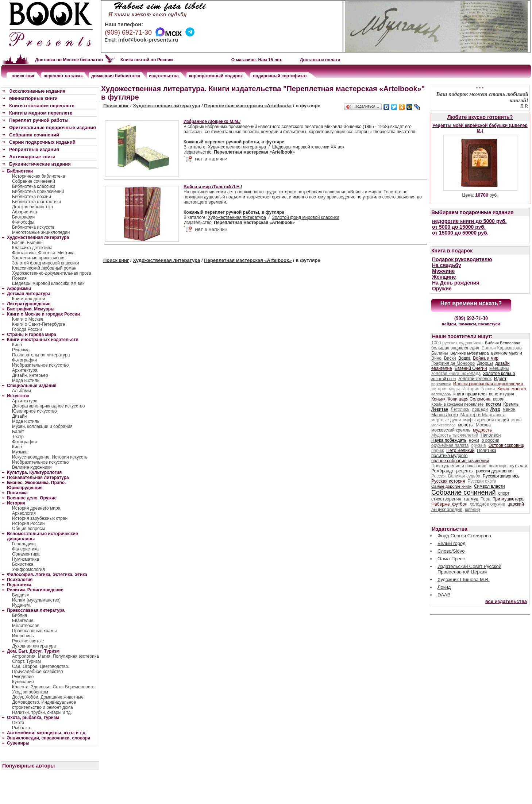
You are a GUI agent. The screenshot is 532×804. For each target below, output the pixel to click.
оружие (479, 445)
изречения (441, 384)
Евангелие (23, 621)
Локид (444, 587)
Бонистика (23, 564)
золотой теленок (475, 379)
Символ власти (489, 486)
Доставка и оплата (320, 60)
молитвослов (444, 425)
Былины (440, 353)
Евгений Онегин (471, 368)
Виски (450, 358)
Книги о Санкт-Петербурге (38, 324)
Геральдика (24, 544)
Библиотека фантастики (36, 202)
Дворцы (485, 363)
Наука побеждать (449, 440)
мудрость (482, 430)
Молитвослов (26, 626)
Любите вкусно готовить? (480, 117)
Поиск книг (116, 106)
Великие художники (32, 467)
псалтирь (498, 466)
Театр (18, 437)
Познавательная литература (41, 355)
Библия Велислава (502, 343)
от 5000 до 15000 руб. (459, 227)
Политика (487, 451)
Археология (24, 513)
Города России (27, 329)
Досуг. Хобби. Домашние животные (48, 697)
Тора (485, 499)
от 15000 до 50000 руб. (460, 233)
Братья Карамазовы (502, 348)
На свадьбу (447, 265)
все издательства (506, 601)
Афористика (24, 212)
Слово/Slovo (451, 551)
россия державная (495, 471)
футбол (460, 504)
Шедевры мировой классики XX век (308, 147)
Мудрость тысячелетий (455, 435)
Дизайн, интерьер (30, 375)
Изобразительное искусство (41, 365)
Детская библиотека (32, 207)
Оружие (442, 289)
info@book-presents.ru (148, 40)
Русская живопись (501, 476)
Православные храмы (34, 631)
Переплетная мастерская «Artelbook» (248, 106)
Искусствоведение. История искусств (50, 457)
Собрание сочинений (34, 181)
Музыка (20, 452)
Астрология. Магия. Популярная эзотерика (55, 656)
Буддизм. (21, 595)
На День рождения (456, 283)
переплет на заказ (63, 76)
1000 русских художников (457, 343)
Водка (464, 358)
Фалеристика (25, 549)
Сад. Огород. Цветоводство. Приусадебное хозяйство (41, 669)
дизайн (502, 363)
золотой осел (444, 379)
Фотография (24, 360)
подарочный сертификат (280, 76)
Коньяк (438, 399)
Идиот (500, 379)
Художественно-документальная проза (52, 273)
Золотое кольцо (499, 374)
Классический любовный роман (44, 268)
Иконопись (23, 636)
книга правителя (470, 394)
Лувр (495, 409)
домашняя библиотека (116, 76)
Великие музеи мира (469, 353)
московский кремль (451, 430)
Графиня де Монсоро (453, 363)
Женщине (444, 277)
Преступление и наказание (459, 466)
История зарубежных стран (40, 518)
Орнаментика (26, 554)
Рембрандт (443, 471)
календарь (441, 394)
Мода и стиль (26, 380)
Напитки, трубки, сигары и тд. (42, 712)
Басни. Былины (28, 243)
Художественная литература (166, 106)
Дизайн (19, 416)
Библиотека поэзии (32, 197)
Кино (17, 345)
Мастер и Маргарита (483, 415)
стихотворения (446, 499)
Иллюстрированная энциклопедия (488, 384)
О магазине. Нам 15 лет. (257, 60)
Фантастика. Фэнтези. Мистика (43, 253)
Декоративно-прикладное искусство (48, 406)
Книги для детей (29, 299)
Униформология (28, 569)
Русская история (448, 481)
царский (516, 504)
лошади (480, 409)
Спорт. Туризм (26, 661)
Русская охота (482, 481)
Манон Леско (445, 415)
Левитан (440, 409)
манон (509, 409)
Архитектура (25, 370)
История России (28, 523)
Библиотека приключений (38, 192)
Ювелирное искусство (34, 411)
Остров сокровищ (506, 445)
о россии (491, 440)
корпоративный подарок (216, 76)
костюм (494, 404)
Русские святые (28, 641)
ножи (474, 440)
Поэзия (19, 278)
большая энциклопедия (455, 348)
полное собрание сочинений (460, 461)
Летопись (460, 409)
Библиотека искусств (33, 227)
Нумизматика (26, 559)
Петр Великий (460, 451)
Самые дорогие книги (451, 486)
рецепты (465, 471)
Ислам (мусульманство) (36, 600)
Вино (436, 358)
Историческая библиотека (38, 176)
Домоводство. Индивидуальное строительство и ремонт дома (44, 705)
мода (516, 420)
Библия (20, 615)
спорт (504, 493)
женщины (499, 368)
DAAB (444, 595)
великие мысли (507, 353)
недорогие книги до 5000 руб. (469, 221)
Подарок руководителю (462, 259)
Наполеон (491, 435)
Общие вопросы (28, 529)
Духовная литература (34, 646)
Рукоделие (23, 677)
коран (499, 399)
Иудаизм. (22, 605)
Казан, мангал (512, 389)
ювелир (473, 510)
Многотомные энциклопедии (41, 232)
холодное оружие (488, 504)
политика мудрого (449, 456)
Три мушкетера (508, 499)
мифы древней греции (486, 420)
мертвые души (446, 420)
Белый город (452, 543)
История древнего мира (36, 508)
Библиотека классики (34, 186)
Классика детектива (32, 248)
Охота (18, 723)
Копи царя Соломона (469, 399)
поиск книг (23, 76)
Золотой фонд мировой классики (306, 217)
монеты (466, 425)
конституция (502, 394)
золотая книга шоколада (456, 374)
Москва (483, 425)
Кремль (511, 404)
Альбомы (22, 391)
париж (438, 451)
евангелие (442, 368)
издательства (164, 76)
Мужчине (443, 271)
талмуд (471, 499)
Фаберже (441, 504)
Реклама (21, 350)
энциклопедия (447, 509)
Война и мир (486, 358)
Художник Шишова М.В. (464, 579)
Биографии (23, 217)
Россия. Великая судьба (456, 476)
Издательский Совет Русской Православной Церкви (469, 569)
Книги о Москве (28, 319)
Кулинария (23, 682)
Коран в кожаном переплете (457, 404)
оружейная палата (450, 445)
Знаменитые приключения (39, 258)
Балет (18, 432)
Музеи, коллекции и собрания (42, 426)
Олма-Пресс (451, 559)
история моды (446, 389)
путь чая (518, 466)
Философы (23, 222)
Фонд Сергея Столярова (464, 536)
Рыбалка (21, 728)
